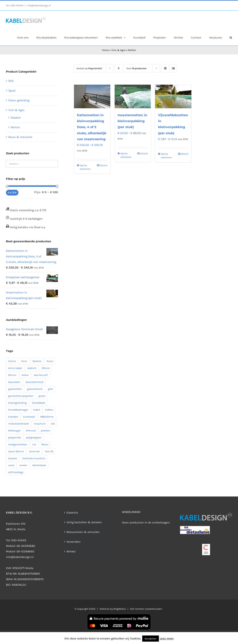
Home (105, 50)
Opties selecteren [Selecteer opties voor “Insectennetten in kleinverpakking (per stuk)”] (126, 155)
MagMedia (120, 609)
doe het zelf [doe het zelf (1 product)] (41, 375)
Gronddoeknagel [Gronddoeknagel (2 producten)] (18, 410)
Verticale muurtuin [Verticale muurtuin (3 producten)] (34, 458)
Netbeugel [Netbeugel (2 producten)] (14, 431)
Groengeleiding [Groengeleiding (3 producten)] (17, 403)
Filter (12, 193)
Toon (136, 68)
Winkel (71, 551)
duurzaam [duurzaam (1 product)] (14, 382)
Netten (15, 127)
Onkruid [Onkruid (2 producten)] (31, 431)
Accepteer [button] (151, 639)
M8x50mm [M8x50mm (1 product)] (47, 417)
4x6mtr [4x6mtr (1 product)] (32, 368)
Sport (12, 91)
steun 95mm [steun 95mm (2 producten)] (16, 451)
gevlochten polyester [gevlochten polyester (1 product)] (21, 396)
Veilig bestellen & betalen (84, 522)
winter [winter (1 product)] (23, 465)
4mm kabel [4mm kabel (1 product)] (15, 368)
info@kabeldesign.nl (39, 5)
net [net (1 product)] (53, 424)
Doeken (16, 118)
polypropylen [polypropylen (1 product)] (34, 437)
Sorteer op (89, 68)
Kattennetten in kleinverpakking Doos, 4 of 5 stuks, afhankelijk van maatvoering (92, 127)
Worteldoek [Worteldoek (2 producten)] (39, 465)
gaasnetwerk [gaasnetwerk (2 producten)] (35, 389)
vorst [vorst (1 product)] (11, 465)
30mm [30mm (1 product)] (46, 368)
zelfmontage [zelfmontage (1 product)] (16, 472)
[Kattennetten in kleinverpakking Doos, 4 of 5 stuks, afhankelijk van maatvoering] (92, 96)
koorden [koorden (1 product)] (13, 417)
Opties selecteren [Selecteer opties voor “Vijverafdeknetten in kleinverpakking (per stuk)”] (166, 156)
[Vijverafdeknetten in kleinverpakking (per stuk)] (173, 96)
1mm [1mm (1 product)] (24, 361)
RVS (11, 81)
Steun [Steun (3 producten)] (45, 444)
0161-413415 (17, 5)
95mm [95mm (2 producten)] (12, 375)
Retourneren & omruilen (83, 532)
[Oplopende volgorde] (119, 69)
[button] (231, 37)
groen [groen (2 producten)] (42, 396)
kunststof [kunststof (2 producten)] (29, 417)
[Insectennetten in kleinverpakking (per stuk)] (133, 96)
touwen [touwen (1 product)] (13, 458)
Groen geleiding (19, 100)
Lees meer (167, 638)
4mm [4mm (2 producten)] (50, 361)
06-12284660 (25, 551)
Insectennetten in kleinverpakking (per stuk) (132, 121)
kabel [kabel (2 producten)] (37, 410)
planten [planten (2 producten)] (46, 431)
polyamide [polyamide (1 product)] (14, 437)
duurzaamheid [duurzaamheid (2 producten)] (34, 382)
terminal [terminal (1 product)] (34, 451)
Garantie (72, 513)
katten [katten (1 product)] (49, 410)
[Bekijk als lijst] (173, 69)
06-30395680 (26, 546)
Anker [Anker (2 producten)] (25, 375)
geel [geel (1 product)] (50, 389)
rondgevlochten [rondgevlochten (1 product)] (18, 444)
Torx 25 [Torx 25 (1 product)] (49, 451)
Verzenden (73, 542)
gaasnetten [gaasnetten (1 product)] (15, 389)
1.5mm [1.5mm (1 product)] (12, 361)
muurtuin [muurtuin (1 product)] (40, 424)
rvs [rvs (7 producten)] (34, 444)
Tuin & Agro (118, 50)
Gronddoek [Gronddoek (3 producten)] (39, 403)
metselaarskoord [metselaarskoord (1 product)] (18, 424)
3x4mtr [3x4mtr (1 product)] (37, 361)
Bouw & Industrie (20, 137)
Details (103, 165)
